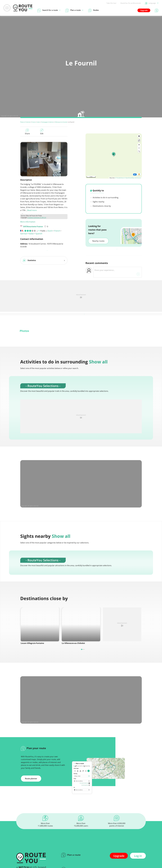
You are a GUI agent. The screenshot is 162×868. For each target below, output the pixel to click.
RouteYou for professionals (131, 3)
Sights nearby (97, 202)
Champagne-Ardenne (47, 122)
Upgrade (144, 10)
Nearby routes (98, 241)
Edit (42, 132)
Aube (38, 122)
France (33, 122)
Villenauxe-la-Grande (61, 122)
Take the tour (111, 3)
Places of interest (25, 122)
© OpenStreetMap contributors (133, 178)
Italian (31, 234)
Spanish (39, 234)
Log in (138, 848)
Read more (32, 210)
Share (27, 132)
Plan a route (71, 847)
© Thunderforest (120, 178)
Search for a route (74, 861)
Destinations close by (101, 206)
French (57, 231)
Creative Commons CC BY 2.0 (37, 218)
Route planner (31, 770)
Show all (98, 362)
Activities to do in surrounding (104, 198)
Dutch (50, 231)
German (24, 234)
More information (28, 222)
